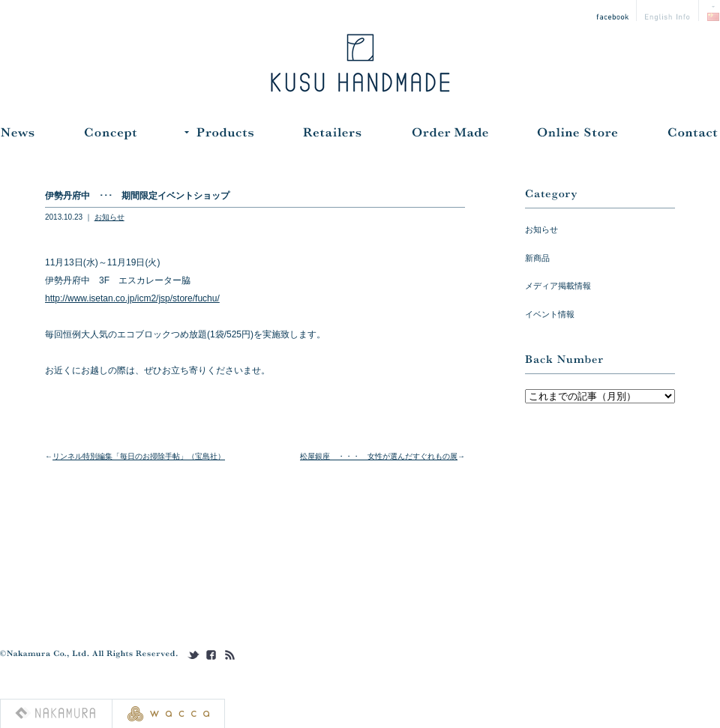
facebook (612, 10)
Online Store (577, 136)
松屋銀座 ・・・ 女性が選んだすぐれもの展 (379, 456)
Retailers (332, 136)
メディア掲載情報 (558, 286)
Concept (110, 136)
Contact (693, 136)
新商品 (537, 258)
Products (219, 136)
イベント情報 (550, 314)
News (17, 136)
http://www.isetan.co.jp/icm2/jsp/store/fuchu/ (132, 298)
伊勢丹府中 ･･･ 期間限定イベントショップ (137, 196)
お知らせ (109, 217)
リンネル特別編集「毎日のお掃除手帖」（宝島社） (139, 456)
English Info (668, 10)
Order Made (450, 136)
